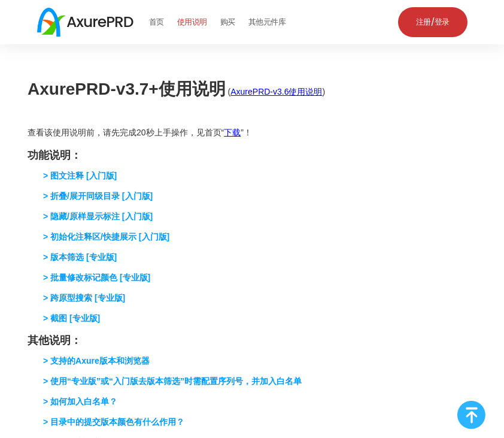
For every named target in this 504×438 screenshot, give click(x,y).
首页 (157, 22)
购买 (228, 22)
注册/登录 (433, 22)
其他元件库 (267, 22)
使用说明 (192, 22)
